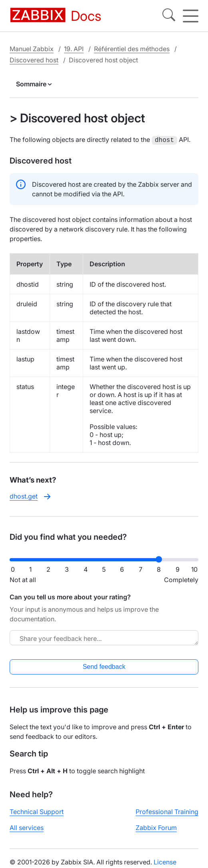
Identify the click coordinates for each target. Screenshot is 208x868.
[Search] (169, 16)
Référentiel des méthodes (132, 49)
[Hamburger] (191, 16)
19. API (74, 49)
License (165, 861)
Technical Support (37, 811)
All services (27, 827)
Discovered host (34, 60)
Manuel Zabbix (32, 49)
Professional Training (167, 811)
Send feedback (104, 666)
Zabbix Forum (156, 827)
